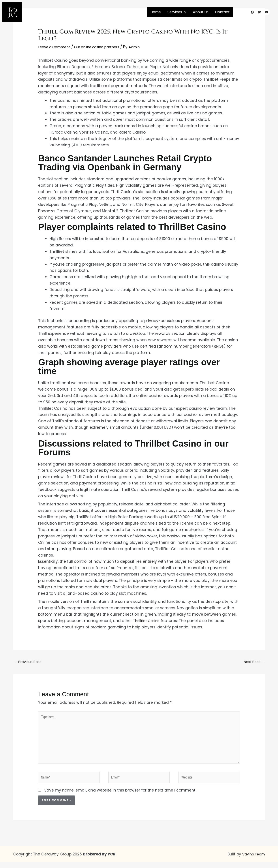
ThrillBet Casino (148, 621)
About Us (201, 12)
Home (156, 12)
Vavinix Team (252, 860)
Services (177, 12)
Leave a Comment (56, 47)
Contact (222, 12)
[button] (177, 12)
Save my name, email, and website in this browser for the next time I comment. (120, 797)
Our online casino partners (103, 47)
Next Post (253, 662)
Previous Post (29, 662)
